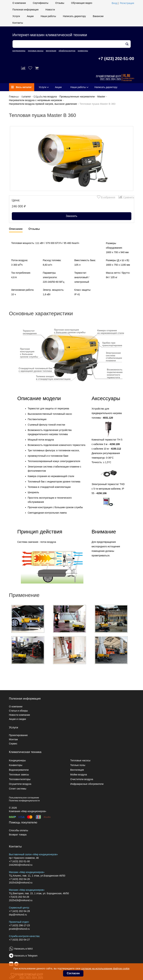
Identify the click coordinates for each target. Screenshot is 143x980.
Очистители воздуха (82, 779)
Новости (50, 10)
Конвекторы (16, 765)
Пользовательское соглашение (24, 798)
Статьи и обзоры (18, 711)
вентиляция (51, 51)
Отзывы (60, 3)
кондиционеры (19, 51)
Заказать (71, 216)
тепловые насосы (36, 51)
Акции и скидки (18, 719)
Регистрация (127, 3)
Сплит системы (18, 789)
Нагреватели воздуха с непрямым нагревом (36, 100)
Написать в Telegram (26, 956)
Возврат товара (18, 835)
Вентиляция (77, 770)
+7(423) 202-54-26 (19, 897)
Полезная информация (26, 10)
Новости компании (20, 715)
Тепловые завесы (19, 775)
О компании (19, 3)
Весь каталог (21, 87)
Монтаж (13, 739)
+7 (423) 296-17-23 (19, 925)
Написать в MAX (24, 949)
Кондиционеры (17, 760)
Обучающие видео (82, 3)
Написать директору (74, 16)
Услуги (16, 16)
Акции (30, 16)
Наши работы (48, 16)
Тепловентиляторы (20, 779)
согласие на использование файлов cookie (105, 969)
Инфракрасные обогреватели (87, 784)
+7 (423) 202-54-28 (19, 911)
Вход (115, 3)
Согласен (73, 973)
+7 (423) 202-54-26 (19, 879)
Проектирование (18, 735)
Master (101, 96)
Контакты (18, 23)
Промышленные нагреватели (77, 96)
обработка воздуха (67, 51)
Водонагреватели (19, 770)
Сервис (13, 744)
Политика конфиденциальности (24, 801)
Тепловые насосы (80, 760)
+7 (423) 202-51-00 (116, 59)
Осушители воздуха (20, 784)
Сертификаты (41, 3)
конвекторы (83, 51)
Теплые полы (78, 765)
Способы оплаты (19, 830)
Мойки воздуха (79, 775)
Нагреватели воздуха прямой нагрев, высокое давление (43, 104)
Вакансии (98, 16)
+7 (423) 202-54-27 (19, 940)
